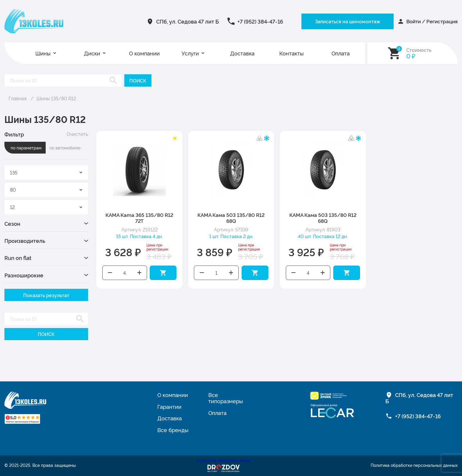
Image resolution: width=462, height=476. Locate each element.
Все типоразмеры (226, 398)
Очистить (77, 134)
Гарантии (169, 406)
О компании (144, 53)
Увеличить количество (139, 273)
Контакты (292, 53)
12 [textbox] (12, 207)
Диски (92, 53)
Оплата (341, 53)
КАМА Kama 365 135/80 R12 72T (139, 218)
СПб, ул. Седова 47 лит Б (174, 21)
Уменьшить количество (110, 273)
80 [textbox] (13, 190)
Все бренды (173, 430)
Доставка (242, 53)
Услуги (190, 53)
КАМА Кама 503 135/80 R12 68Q (231, 218)
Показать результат (46, 295)
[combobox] (46, 173)
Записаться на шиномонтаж (335, 21)
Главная (18, 98)
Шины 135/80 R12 (56, 98)
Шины (43, 53)
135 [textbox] (14, 172)
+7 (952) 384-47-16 (247, 21)
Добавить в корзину (163, 273)
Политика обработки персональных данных (414, 465)
